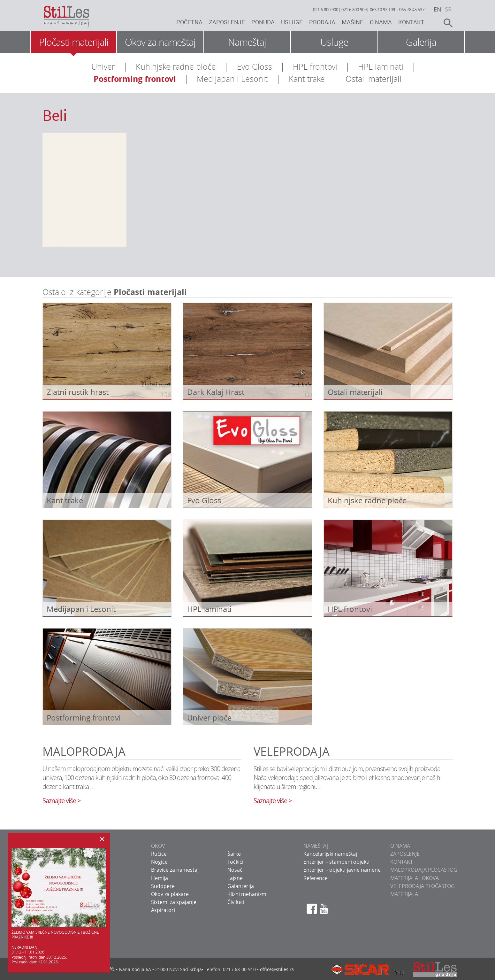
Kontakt (411, 22)
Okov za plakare (170, 894)
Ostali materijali (373, 79)
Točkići (235, 862)
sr (448, 9)
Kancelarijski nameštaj (330, 854)
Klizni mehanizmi (247, 894)
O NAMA (400, 846)
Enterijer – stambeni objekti (336, 862)
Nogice (159, 862)
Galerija (421, 42)
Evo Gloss (255, 67)
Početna (189, 22)
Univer (103, 67)
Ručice (159, 854)
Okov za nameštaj (160, 42)
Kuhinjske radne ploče (176, 67)
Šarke (234, 854)
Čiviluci (236, 902)
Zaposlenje (227, 22)
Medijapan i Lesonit (232, 79)
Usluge (292, 22)
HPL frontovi (315, 67)
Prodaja (322, 22)
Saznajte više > (61, 801)
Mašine (353, 22)
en (438, 9)
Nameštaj (247, 42)
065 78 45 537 (412, 10)
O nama (381, 22)
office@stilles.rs (277, 969)
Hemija (160, 878)
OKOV (158, 846)
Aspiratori (163, 910)
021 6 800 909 (354, 10)
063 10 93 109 (382, 10)
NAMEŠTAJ (316, 846)
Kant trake (307, 79)
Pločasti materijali (74, 42)
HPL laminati (381, 67)
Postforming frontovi (135, 79)
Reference (316, 878)
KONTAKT (402, 862)
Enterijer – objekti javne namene (342, 870)
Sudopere (163, 886)
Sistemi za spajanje (174, 902)
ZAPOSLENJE (405, 854)
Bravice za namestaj (175, 870)
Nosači (236, 870)
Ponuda (263, 22)
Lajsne (235, 878)
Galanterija (241, 886)
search (445, 23)
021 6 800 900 (326, 10)
